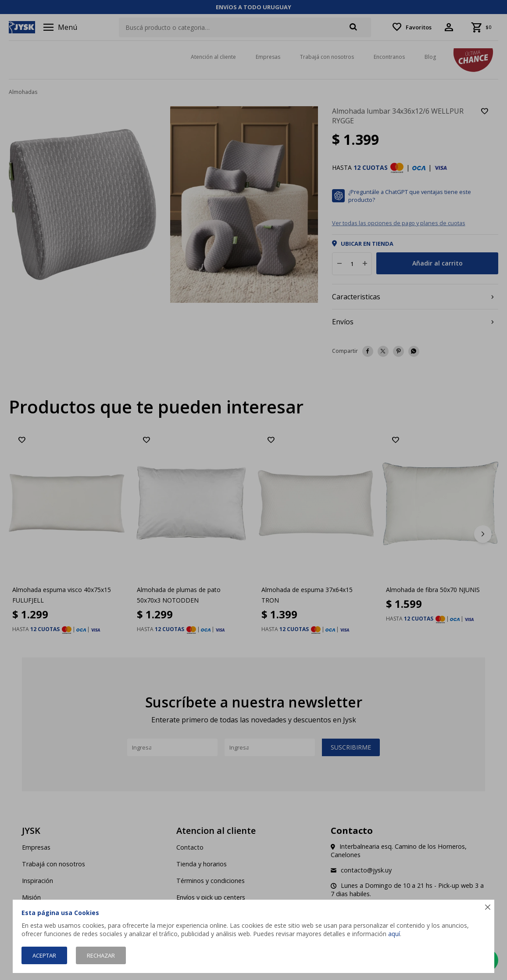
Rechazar (101, 955)
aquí (394, 934)
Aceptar (44, 955)
